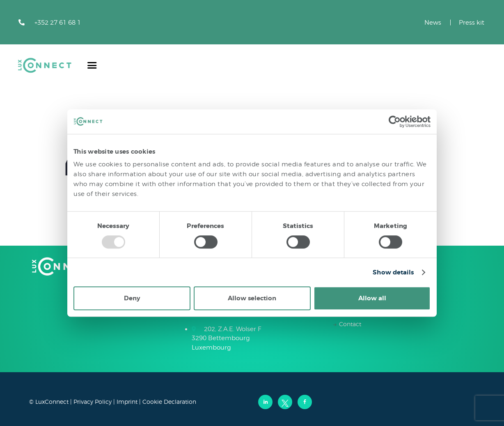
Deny (132, 298)
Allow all (372, 298)
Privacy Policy (93, 402)
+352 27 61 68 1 (58, 23)
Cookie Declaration (169, 402)
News (433, 23)
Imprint (127, 402)
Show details (393, 272)
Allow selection (252, 298)
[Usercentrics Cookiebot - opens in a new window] (395, 122)
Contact (350, 324)
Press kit (472, 23)
